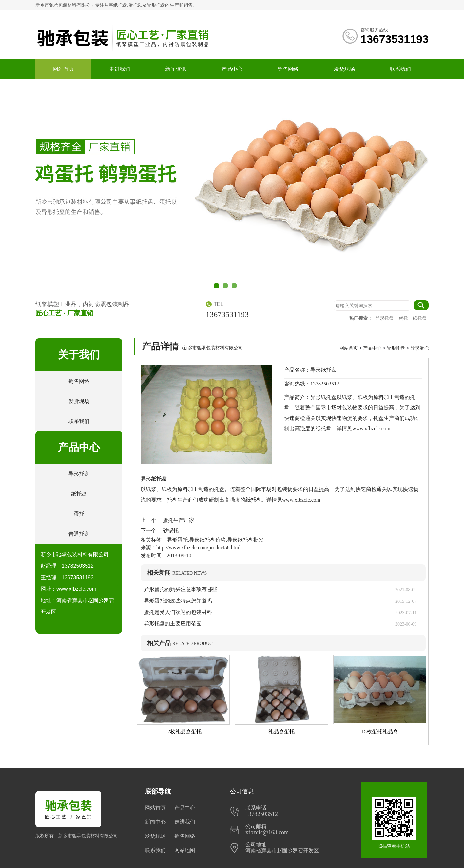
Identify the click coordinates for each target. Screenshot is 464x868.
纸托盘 (420, 318)
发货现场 (344, 69)
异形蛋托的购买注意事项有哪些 (181, 589)
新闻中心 (155, 822)
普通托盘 (79, 534)
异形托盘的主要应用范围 (173, 624)
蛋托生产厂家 (178, 520)
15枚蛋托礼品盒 (380, 731)
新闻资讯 (176, 69)
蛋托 (404, 318)
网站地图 (185, 850)
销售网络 (288, 69)
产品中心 (232, 69)
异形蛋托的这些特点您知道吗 (178, 601)
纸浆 (151, 489)
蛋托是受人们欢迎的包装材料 (178, 612)
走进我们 (120, 69)
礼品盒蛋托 (281, 731)
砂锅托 (170, 531)
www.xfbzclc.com (301, 500)
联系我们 (400, 69)
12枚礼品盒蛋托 (183, 731)
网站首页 (64, 69)
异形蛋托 (419, 348)
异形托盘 (385, 318)
